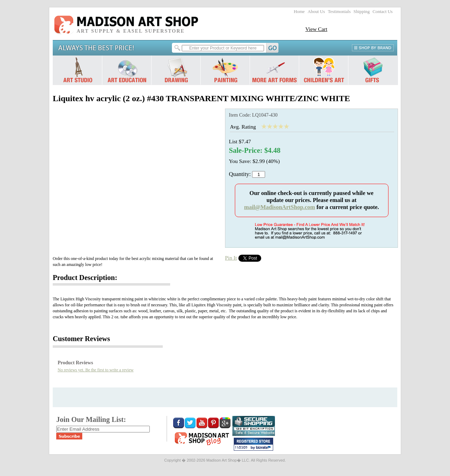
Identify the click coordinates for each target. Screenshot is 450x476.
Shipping (362, 12)
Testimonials (339, 12)
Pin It (231, 258)
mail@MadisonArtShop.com (279, 207)
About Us (316, 12)
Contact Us (383, 12)
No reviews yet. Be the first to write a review (96, 370)
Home (299, 12)
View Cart (316, 29)
